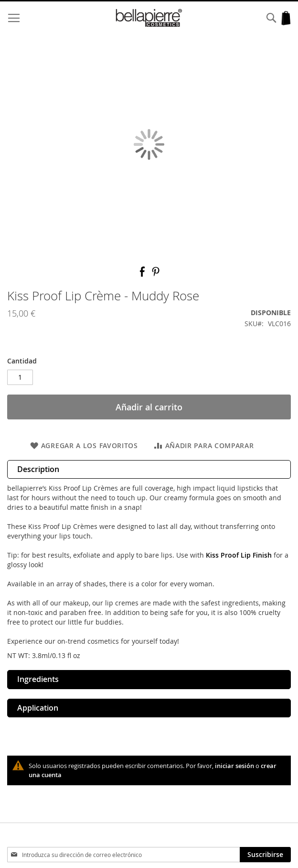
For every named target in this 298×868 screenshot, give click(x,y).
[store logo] (149, 18)
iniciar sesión (234, 766)
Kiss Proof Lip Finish (239, 555)
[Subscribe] (265, 855)
